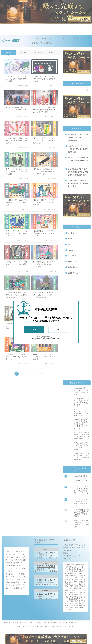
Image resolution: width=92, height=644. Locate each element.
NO (58, 329)
